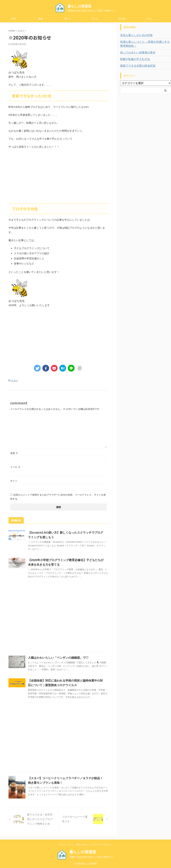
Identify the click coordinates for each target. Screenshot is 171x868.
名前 (14, 453)
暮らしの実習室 (79, 6)
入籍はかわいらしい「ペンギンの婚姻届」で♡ (56, 657)
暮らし (68, 19)
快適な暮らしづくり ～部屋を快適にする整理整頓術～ (145, 44)
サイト (14, 480)
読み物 (122, 19)
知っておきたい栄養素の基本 (136, 53)
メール (15, 466)
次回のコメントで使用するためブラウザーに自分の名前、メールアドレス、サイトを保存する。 (58, 496)
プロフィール (65, 844)
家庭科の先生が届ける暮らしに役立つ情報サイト (92, 856)
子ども (95, 19)
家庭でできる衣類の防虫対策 (136, 66)
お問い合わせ (82, 844)
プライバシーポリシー (102, 844)
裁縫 (41, 19)
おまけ (15, 380)
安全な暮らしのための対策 (134, 35)
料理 (14, 19)
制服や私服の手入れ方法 (133, 59)
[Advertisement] (58, 176)
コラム (149, 19)
